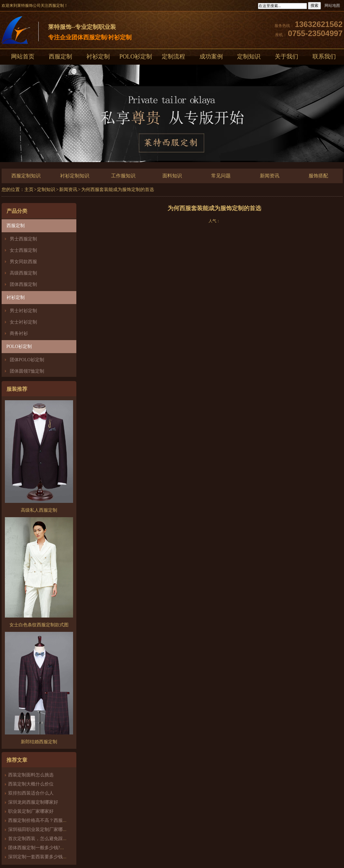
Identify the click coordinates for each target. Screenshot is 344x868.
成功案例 (211, 57)
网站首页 (23, 57)
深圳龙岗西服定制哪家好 (33, 802)
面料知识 (172, 176)
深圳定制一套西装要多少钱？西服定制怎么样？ (56, 857)
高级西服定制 (23, 273)
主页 (29, 190)
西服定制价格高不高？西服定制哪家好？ (49, 820)
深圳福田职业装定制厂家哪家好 (40, 830)
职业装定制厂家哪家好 (31, 811)
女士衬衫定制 (23, 322)
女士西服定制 (23, 250)
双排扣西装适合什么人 (33, 793)
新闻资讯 (270, 176)
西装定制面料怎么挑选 (31, 775)
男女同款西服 (23, 262)
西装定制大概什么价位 (31, 784)
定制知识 (249, 57)
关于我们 (287, 57)
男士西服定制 (23, 239)
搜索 (314, 6)
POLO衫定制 (136, 57)
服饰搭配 (318, 176)
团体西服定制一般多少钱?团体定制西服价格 (52, 848)
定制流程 (173, 57)
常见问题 (221, 176)
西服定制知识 (26, 176)
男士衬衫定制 (23, 311)
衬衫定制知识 (75, 176)
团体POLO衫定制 (27, 360)
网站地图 (332, 6)
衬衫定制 (98, 57)
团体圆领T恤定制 (27, 371)
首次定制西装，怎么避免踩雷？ (40, 839)
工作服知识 (123, 176)
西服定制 (60, 57)
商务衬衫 (19, 333)
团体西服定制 (23, 284)
